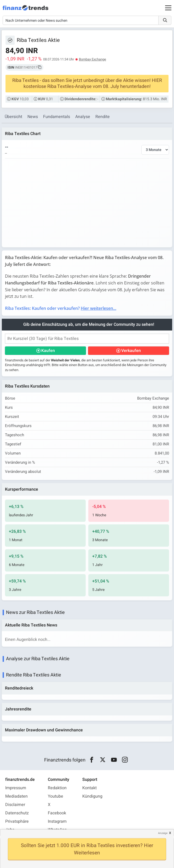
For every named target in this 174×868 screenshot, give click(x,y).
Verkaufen (131, 351)
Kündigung (92, 796)
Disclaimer (15, 805)
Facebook (57, 813)
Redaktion (57, 788)
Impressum (16, 788)
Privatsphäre (17, 821)
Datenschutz (17, 813)
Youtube (56, 796)
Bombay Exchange (92, 59)
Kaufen (48, 351)
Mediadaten (16, 796)
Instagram (57, 821)
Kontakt (89, 788)
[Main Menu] (168, 8)
